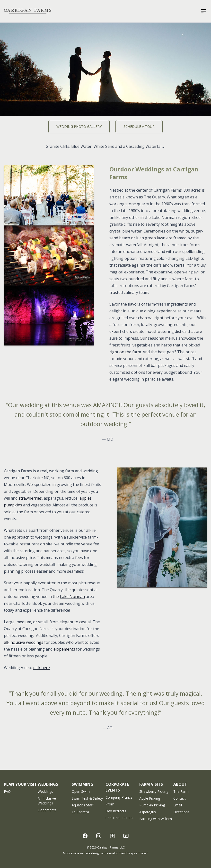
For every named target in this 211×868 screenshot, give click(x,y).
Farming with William (156, 819)
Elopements (47, 810)
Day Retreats (116, 811)
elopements (64, 649)
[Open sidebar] (204, 11)
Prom (110, 804)
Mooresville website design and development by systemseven (106, 853)
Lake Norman (72, 597)
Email (178, 805)
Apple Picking (150, 798)
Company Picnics (119, 797)
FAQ (7, 791)
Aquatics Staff (83, 805)
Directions (181, 812)
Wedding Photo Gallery (79, 126)
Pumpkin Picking (152, 805)
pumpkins (13, 505)
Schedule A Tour (139, 126)
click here (41, 668)
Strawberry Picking (154, 791)
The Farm (181, 791)
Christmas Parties (119, 818)
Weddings (45, 791)
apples (86, 498)
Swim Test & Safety (87, 798)
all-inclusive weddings (24, 642)
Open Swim (81, 791)
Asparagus (148, 812)
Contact (180, 798)
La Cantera (80, 812)
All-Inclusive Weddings (47, 801)
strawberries (30, 498)
